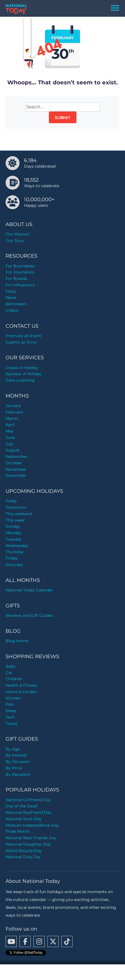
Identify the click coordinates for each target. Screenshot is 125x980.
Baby (11, 666)
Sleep (11, 711)
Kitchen (13, 698)
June (10, 437)
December (16, 475)
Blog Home (17, 641)
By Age (13, 749)
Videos (12, 310)
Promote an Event (23, 336)
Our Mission (17, 234)
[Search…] (62, 107)
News (11, 298)
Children (14, 679)
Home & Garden (21, 692)
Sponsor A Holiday (24, 374)
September (16, 456)
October (14, 463)
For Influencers (20, 285)
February (14, 412)
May (10, 431)
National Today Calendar (29, 590)
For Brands (16, 279)
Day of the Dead (21, 806)
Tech (10, 717)
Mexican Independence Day (32, 825)
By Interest (16, 755)
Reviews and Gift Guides (29, 615)
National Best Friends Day (31, 838)
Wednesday (17, 546)
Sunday (13, 526)
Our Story (15, 241)
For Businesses (20, 266)
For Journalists (20, 272)
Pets (10, 704)
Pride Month (18, 831)
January (13, 406)
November (16, 469)
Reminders (16, 304)
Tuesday (14, 539)
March (12, 418)
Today (11, 501)
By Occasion (18, 762)
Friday (12, 558)
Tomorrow (16, 507)
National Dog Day (23, 857)
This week (15, 520)
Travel (11, 724)
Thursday (15, 552)
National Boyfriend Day (29, 812)
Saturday (14, 565)
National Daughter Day (28, 844)
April (10, 425)
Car (9, 673)
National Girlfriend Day (28, 800)
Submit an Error (21, 342)
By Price (14, 768)
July (9, 444)
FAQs (11, 291)
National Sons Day (24, 819)
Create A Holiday (22, 368)
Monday (13, 533)
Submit (63, 118)
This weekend (19, 514)
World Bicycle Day (24, 851)
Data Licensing (20, 380)
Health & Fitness (21, 685)
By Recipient (18, 774)
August (13, 450)
